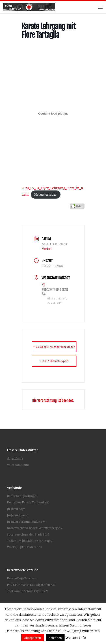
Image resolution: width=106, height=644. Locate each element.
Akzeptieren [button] (32, 638)
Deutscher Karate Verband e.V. (28, 502)
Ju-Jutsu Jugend (18, 515)
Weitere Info (76, 637)
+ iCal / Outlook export (54, 361)
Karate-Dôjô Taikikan (22, 578)
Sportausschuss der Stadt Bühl (28, 534)
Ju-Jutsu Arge (16, 509)
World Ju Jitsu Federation (25, 547)
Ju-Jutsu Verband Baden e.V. (26, 522)
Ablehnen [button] (55, 638)
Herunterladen (46, 194)
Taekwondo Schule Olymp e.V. (28, 591)
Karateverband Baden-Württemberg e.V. (35, 528)
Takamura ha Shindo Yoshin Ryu (30, 541)
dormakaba (15, 458)
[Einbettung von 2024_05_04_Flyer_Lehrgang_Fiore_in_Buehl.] (53, 114)
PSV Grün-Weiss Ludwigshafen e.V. (31, 585)
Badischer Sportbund (22, 496)
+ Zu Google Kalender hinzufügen (54, 347)
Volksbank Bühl (18, 465)
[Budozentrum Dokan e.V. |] (29, 7)
